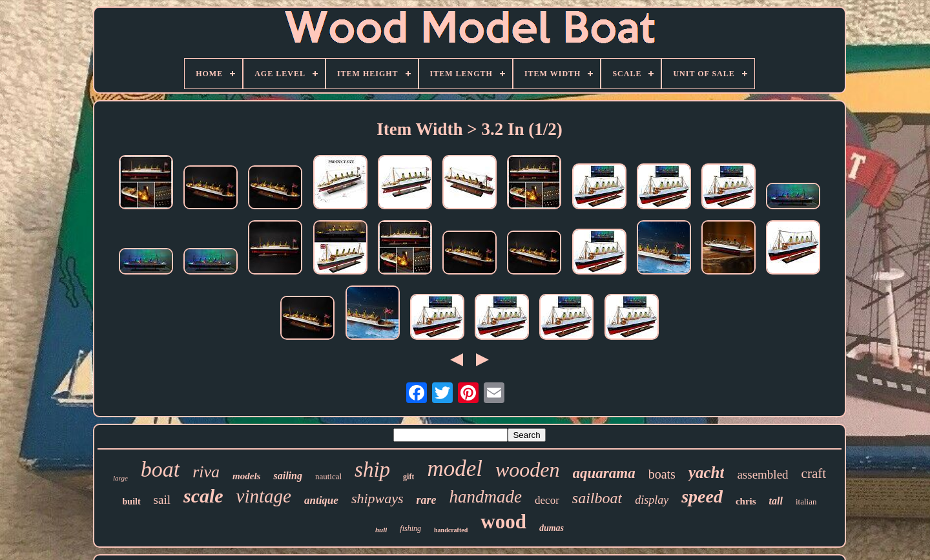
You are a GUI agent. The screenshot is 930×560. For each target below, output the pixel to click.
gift (408, 477)
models (246, 476)
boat (160, 469)
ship (372, 470)
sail (162, 500)
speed (702, 496)
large (120, 478)
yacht (707, 472)
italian (806, 502)
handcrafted (451, 530)
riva (206, 472)
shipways (377, 498)
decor (547, 500)
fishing (410, 528)
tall (776, 501)
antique (321, 500)
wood (503, 522)
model (455, 469)
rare (427, 500)
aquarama (604, 473)
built (132, 502)
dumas (552, 528)
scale (203, 496)
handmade (486, 497)
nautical (328, 476)
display (652, 500)
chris (746, 501)
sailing (287, 476)
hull (381, 530)
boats (662, 474)
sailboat (597, 498)
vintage (264, 496)
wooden (528, 470)
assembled (762, 474)
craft (814, 473)
